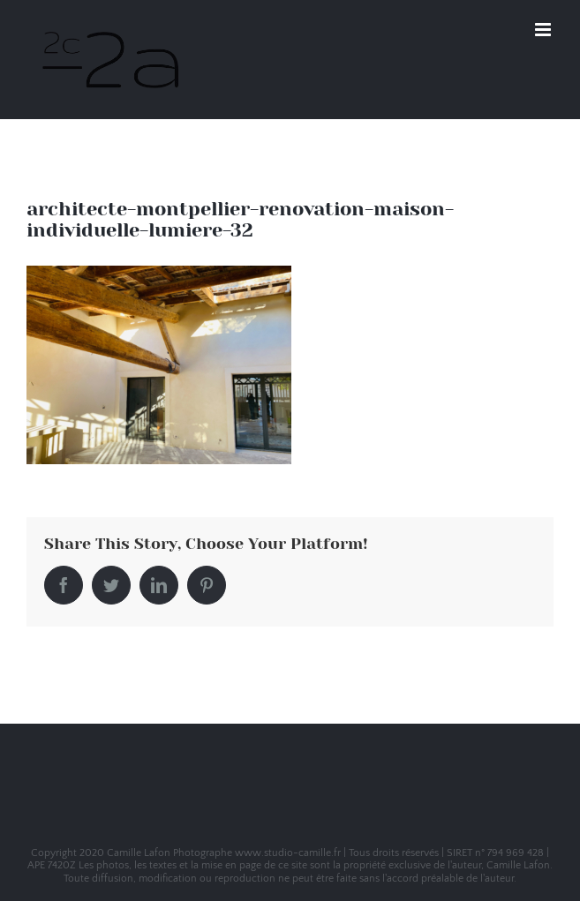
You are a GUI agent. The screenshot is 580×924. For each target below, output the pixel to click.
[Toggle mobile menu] (544, 30)
